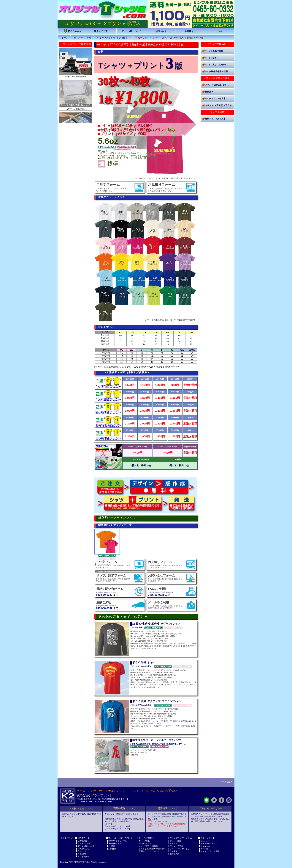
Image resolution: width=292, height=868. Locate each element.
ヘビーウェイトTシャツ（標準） (113, 38)
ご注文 (220, 31)
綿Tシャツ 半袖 (83, 38)
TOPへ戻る (227, 782)
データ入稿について (131, 31)
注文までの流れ (102, 31)
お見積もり (190, 31)
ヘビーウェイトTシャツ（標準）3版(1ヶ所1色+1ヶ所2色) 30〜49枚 (169, 38)
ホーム (65, 38)
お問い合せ (161, 31)
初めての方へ (72, 31)
